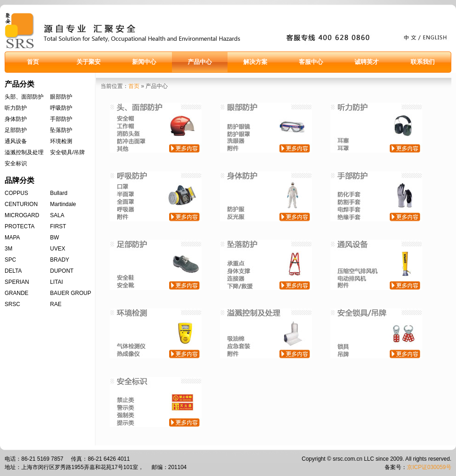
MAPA (12, 238)
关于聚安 (89, 62)
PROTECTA (19, 226)
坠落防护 (61, 130)
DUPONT (62, 271)
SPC (10, 260)
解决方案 (255, 62)
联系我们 (423, 62)
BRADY (60, 260)
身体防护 (16, 119)
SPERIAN (17, 282)
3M (9, 249)
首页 (33, 62)
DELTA (13, 271)
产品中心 (200, 62)
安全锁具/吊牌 (67, 152)
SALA (57, 215)
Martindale (63, 204)
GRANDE (16, 293)
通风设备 (16, 141)
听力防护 (16, 108)
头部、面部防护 (24, 97)
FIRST (58, 226)
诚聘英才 (367, 62)
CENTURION (21, 204)
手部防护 (61, 119)
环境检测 (61, 141)
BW (54, 238)
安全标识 (16, 163)
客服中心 (311, 62)
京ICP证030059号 (429, 467)
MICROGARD (22, 215)
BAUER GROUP (71, 293)
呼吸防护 (61, 108)
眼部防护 (61, 97)
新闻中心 (144, 62)
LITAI (57, 282)
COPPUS (16, 193)
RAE (56, 304)
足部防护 (16, 130)
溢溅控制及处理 (24, 152)
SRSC (12, 304)
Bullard (59, 193)
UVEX (58, 249)
